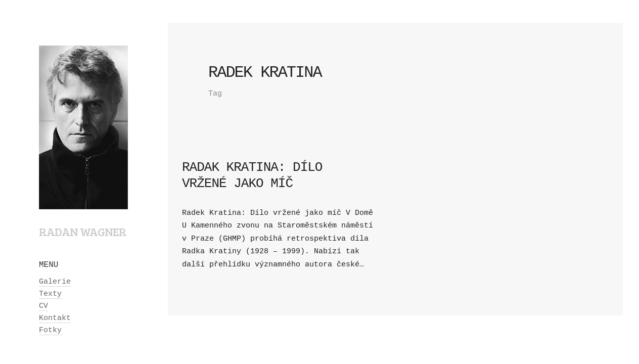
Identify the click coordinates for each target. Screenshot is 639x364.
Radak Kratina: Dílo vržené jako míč (252, 175)
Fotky (50, 330)
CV (43, 306)
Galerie (55, 282)
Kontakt (55, 318)
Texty (50, 294)
